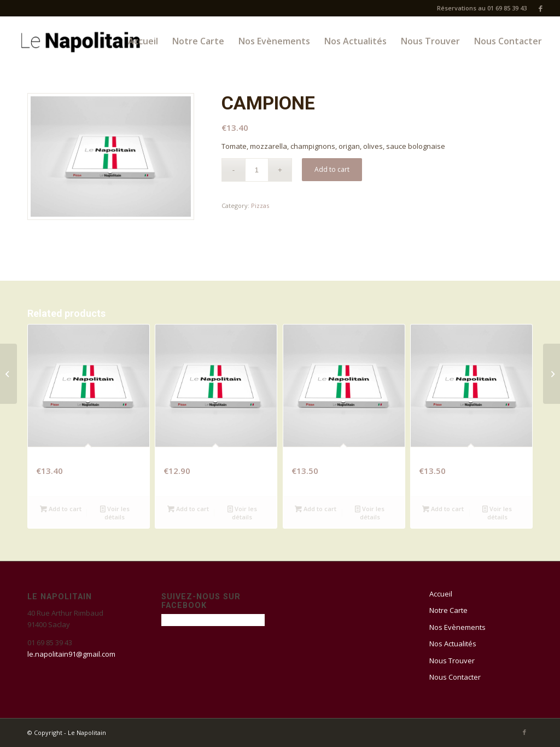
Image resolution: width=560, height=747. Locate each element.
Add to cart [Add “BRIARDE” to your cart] (316, 509)
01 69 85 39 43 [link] (50, 642)
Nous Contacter (455, 677)
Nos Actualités (453, 644)
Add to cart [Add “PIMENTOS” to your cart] (61, 509)
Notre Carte (448, 610)
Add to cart (332, 169)
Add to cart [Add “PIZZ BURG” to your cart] (443, 509)
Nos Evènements (457, 627)
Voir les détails (115, 512)
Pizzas (260, 205)
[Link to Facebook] (541, 8)
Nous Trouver (452, 661)
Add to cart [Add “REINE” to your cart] (188, 509)
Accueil (441, 594)
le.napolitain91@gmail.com (71, 654)
